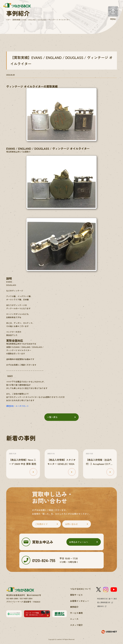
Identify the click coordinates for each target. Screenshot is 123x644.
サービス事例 (76, 613)
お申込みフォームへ (79, 542)
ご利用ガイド (41, 524)
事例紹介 (74, 607)
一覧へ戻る (52, 417)
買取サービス (76, 595)
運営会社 (101, 606)
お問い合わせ (71, 524)
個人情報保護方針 (104, 602)
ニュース (74, 619)
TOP (8, 20)
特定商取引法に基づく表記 (107, 599)
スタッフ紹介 (76, 625)
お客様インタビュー (80, 601)
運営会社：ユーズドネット (17, 406)
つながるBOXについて (80, 589)
